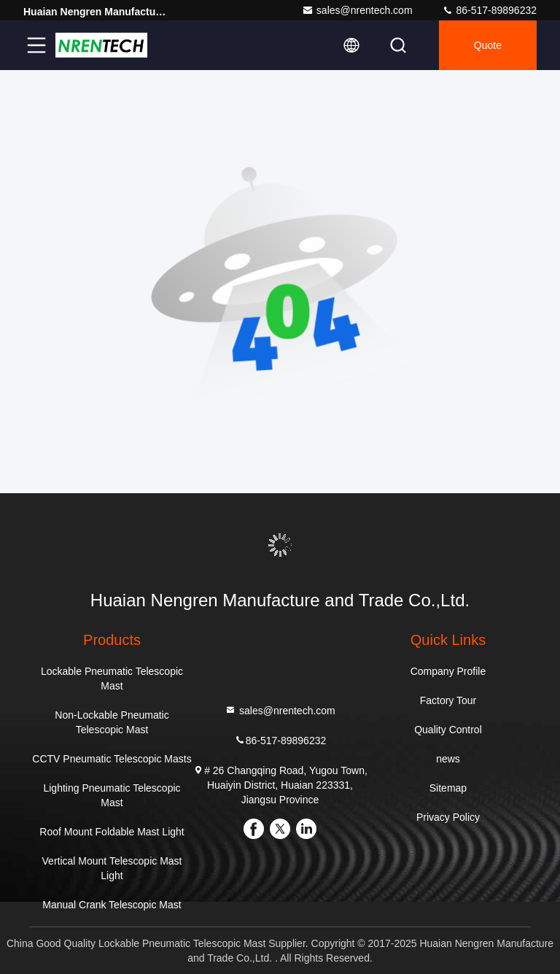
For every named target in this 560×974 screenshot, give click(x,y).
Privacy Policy (448, 817)
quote (488, 45)
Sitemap (448, 788)
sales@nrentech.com (357, 10)
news (448, 759)
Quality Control (448, 730)
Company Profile (448, 671)
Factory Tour (448, 700)
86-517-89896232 (489, 10)
